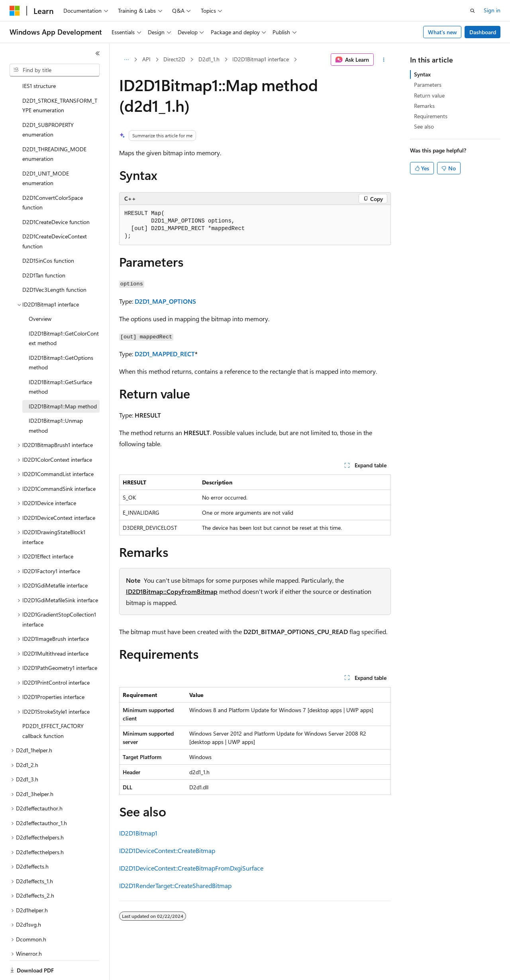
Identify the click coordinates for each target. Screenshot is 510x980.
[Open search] (473, 11)
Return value (429, 95)
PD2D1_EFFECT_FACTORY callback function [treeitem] (53, 703)
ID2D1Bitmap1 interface (261, 59)
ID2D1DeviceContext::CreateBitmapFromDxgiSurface (191, 868)
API (146, 59)
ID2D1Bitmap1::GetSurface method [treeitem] (60, 359)
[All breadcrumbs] (126, 60)
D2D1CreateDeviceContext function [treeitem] (55, 214)
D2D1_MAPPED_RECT (165, 354)
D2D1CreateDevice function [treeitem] (56, 194)
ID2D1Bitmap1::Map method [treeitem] (63, 379)
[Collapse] (98, 53)
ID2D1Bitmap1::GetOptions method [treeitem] (61, 335)
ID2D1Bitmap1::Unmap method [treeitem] (56, 398)
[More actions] (384, 60)
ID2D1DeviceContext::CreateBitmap (167, 850)
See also (424, 126)
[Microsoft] (15, 11)
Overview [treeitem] (40, 291)
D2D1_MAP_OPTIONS (165, 301)
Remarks (424, 106)
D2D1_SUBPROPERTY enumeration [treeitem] (48, 102)
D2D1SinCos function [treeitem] (48, 233)
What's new (442, 32)
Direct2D (174, 59)
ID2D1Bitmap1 (138, 833)
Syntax (422, 74)
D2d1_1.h (209, 59)
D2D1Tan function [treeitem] (44, 248)
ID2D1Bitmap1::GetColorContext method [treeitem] (64, 311)
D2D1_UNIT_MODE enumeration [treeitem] (46, 151)
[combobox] (55, 70)
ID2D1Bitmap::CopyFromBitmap (172, 591)
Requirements (431, 116)
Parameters (428, 85)
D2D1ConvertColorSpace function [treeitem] (53, 175)
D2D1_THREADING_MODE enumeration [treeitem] (54, 127)
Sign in (492, 10)
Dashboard (483, 32)
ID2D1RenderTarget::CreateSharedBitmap (175, 885)
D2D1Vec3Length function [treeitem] (54, 262)
